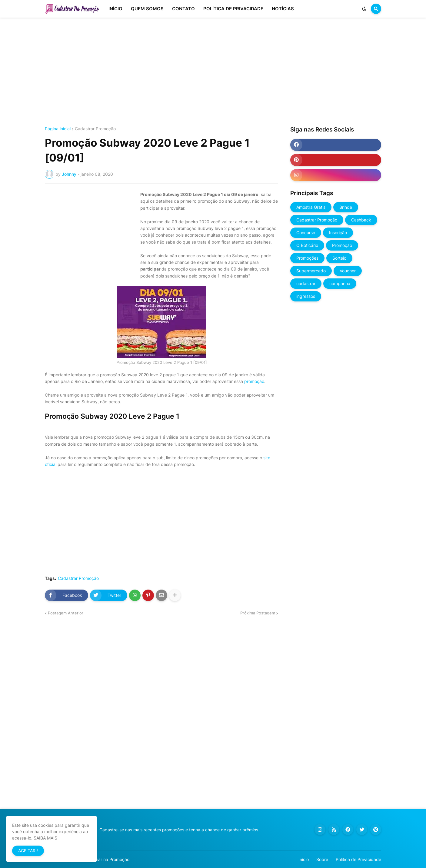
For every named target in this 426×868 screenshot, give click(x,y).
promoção (254, 381)
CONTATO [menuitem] (183, 9)
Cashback (361, 220)
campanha (340, 283)
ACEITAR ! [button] (28, 851)
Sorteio (339, 258)
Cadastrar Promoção (95, 129)
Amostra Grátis (311, 207)
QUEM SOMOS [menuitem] (147, 9)
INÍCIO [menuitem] (115, 9)
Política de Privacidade (358, 859)
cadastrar (306, 283)
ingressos (306, 296)
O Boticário (307, 245)
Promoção (342, 245)
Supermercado (311, 271)
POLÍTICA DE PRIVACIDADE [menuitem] (233, 9)
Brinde (346, 207)
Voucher (348, 271)
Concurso (306, 233)
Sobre (322, 859)
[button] (364, 9)
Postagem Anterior (66, 613)
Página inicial (58, 129)
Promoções (307, 258)
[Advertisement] (213, 72)
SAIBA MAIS (45, 838)
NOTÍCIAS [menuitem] (283, 9)
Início (304, 859)
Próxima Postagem (258, 613)
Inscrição (338, 233)
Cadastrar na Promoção (106, 859)
